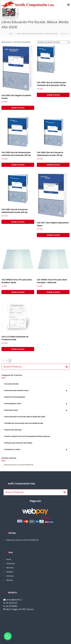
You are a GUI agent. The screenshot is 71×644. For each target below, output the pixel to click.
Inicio (11, 34)
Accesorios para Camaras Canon (37, 390)
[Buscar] (67, 367)
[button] (8, 636)
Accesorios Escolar (11, 384)
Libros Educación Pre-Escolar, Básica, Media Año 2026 (37, 34)
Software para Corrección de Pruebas (18, 443)
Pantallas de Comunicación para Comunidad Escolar (24, 423)
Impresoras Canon (37, 410)
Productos (10, 563)
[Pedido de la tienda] (53, 42)
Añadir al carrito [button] (18, 108)
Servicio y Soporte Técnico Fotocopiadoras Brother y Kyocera (27, 436)
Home (9, 559)
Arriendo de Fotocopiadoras (15, 397)
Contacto (10, 576)
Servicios (10, 568)
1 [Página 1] (7, 361)
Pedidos (10, 572)
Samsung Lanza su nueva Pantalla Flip (19, 465)
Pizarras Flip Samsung (13, 430)
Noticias (9, 580)
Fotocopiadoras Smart (37, 404)
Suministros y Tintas (37, 449)
